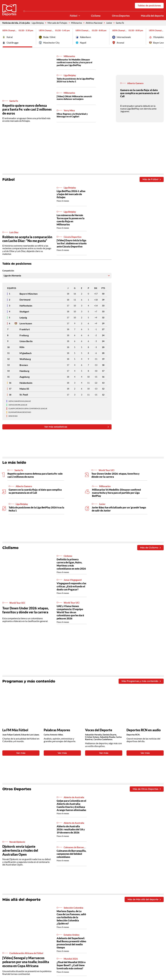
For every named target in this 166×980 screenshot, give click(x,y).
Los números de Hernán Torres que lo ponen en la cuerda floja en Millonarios (71, 220)
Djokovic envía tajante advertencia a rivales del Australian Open (20, 852)
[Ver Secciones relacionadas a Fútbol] (79, 16)
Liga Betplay (38, 23)
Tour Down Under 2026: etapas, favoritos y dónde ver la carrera (115, 476)
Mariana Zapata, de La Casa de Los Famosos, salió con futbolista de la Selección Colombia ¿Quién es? (71, 919)
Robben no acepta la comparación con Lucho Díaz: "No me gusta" (27, 239)
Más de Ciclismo (150, 548)
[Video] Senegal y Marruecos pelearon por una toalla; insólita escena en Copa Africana (26, 963)
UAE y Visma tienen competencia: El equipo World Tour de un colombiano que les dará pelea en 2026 (70, 613)
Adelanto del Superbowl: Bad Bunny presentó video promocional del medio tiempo (71, 944)
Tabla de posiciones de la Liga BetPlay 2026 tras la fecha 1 (72, 80)
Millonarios (78, 23)
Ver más (21, 754)
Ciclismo (96, 16)
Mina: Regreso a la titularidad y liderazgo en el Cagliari (73, 115)
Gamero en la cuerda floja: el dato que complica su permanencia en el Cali (140, 93)
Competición (8, 271)
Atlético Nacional (96, 23)
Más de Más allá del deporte (143, 901)
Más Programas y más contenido (140, 682)
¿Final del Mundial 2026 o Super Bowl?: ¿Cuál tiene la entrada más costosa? (71, 967)
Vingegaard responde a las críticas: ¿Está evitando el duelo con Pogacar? (71, 587)
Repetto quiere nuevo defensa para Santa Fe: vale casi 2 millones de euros (27, 110)
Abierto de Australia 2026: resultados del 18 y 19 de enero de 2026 (71, 831)
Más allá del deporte (152, 16)
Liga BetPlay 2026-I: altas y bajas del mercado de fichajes (71, 195)
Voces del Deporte (99, 731)
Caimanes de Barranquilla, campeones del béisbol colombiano (71, 855)
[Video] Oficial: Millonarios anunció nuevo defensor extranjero (76, 98)
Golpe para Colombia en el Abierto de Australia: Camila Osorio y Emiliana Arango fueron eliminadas (71, 806)
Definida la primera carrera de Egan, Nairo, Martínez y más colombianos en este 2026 (71, 565)
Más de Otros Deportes (146, 790)
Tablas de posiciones (148, 6)
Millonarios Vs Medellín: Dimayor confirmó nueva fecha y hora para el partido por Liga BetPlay (76, 63)
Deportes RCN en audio (144, 731)
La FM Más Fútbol (15, 731)
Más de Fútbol (151, 180)
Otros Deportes (121, 16)
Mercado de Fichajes (58, 23)
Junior (112, 23)
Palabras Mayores (57, 731)
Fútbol (74, 16)
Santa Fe (123, 23)
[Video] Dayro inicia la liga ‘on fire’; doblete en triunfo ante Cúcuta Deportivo (72, 244)
